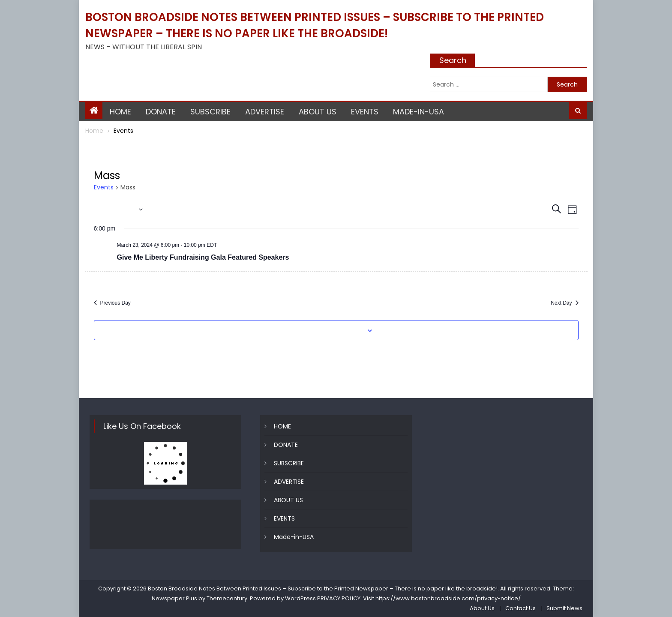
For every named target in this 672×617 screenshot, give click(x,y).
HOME (120, 112)
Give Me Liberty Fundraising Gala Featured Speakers (203, 257)
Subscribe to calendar (331, 331)
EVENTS (365, 112)
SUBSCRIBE (210, 112)
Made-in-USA (418, 112)
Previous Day (112, 303)
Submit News (564, 608)
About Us (482, 608)
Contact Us (520, 608)
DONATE (161, 112)
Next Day (564, 303)
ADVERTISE (265, 112)
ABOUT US (318, 112)
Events (104, 187)
